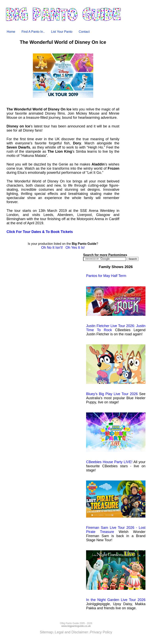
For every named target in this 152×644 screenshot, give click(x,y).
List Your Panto (62, 32)
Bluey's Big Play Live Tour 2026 (116, 370)
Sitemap (46, 632)
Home (11, 32)
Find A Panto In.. (33, 32)
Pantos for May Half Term (106, 276)
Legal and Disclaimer (71, 632)
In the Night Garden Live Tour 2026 (116, 576)
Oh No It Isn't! (52, 248)
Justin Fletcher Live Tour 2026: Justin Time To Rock (116, 309)
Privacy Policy (101, 632)
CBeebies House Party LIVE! (116, 438)
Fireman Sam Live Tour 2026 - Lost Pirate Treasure (116, 507)
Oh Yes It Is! (75, 248)
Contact (84, 32)
